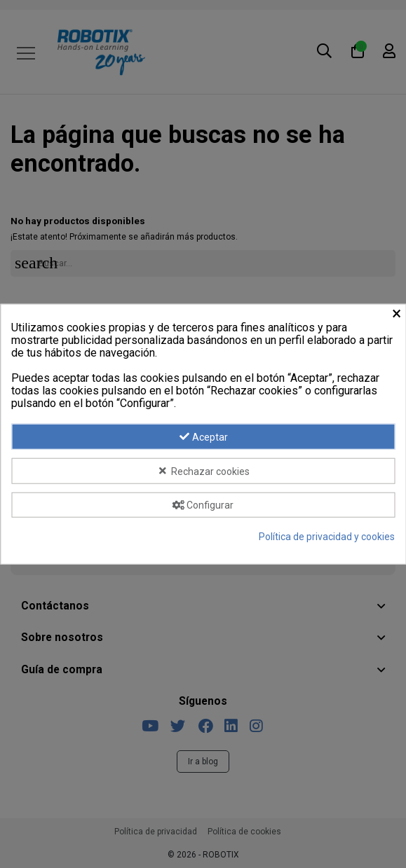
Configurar (203, 505)
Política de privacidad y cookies (327, 537)
